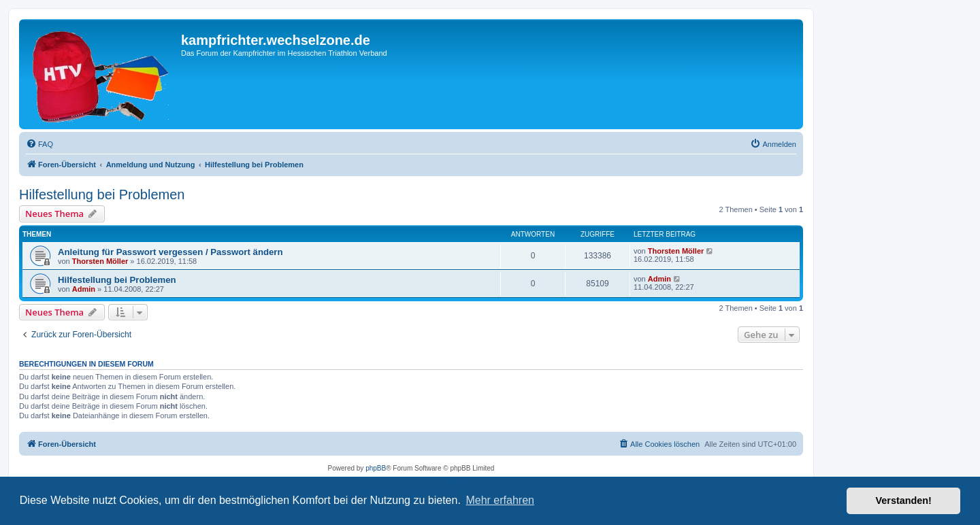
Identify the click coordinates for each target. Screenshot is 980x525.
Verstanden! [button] (904, 501)
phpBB (376, 468)
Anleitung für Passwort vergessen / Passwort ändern (170, 252)
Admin (84, 289)
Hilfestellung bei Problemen (102, 194)
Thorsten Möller (100, 261)
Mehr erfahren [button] (500, 500)
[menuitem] (39, 144)
